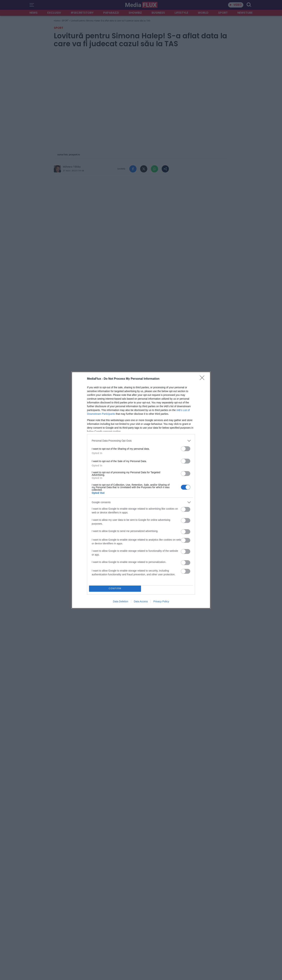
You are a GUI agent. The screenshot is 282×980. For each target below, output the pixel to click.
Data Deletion (121, 601)
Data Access (141, 601)
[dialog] (141, 490)
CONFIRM (115, 589)
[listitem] (141, 441)
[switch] (186, 449)
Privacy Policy (161, 601)
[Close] (203, 379)
